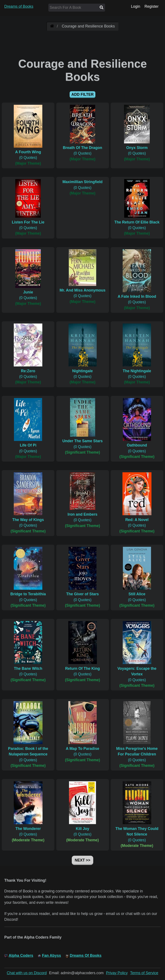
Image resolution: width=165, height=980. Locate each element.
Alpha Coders (21, 956)
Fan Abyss (52, 956)
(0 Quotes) (28, 152)
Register (151, 6)
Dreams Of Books (86, 956)
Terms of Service (144, 973)
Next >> (82, 860)
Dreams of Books (19, 6)
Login (135, 6)
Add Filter (82, 94)
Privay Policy (117, 973)
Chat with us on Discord (27, 973)
